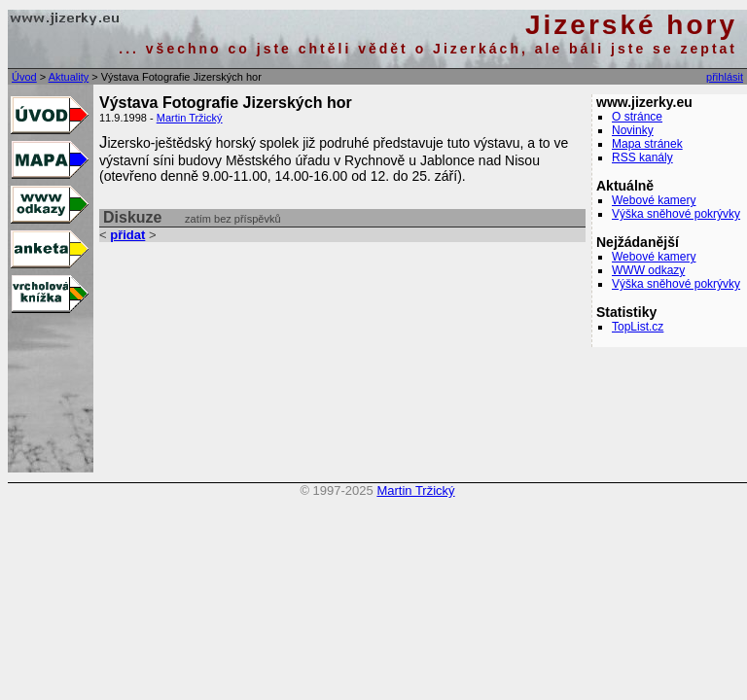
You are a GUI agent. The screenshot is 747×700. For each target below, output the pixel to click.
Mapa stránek (647, 144)
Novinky (633, 130)
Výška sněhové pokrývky (676, 214)
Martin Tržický (190, 118)
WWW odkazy (648, 270)
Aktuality (69, 77)
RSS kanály (642, 157)
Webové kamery (654, 200)
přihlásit (725, 77)
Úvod (24, 77)
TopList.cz (638, 327)
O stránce (637, 117)
